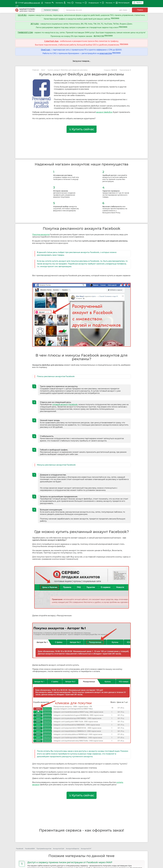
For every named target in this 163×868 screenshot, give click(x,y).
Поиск (140, 8)
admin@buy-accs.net (32, 3)
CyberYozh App (51, 39)
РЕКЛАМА (115, 16)
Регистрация (120, 3)
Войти (135, 3)
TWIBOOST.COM (25, 31)
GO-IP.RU (22, 13)
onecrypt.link (106, 52)
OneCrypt (46, 48)
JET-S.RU (35, 22)
